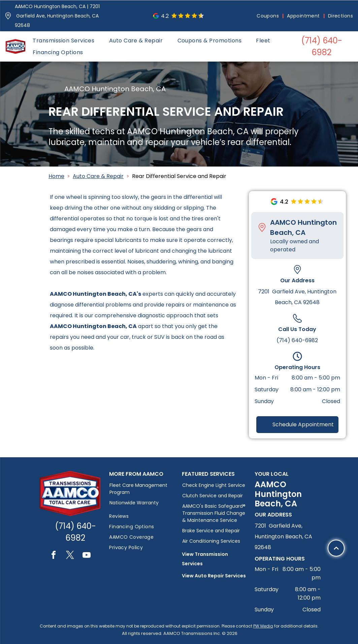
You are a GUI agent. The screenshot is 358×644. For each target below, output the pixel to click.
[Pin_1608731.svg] (8, 16)
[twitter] (70, 556)
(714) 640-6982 (297, 340)
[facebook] (54, 556)
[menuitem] (268, 16)
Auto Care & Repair (98, 176)
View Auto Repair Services (214, 576)
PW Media (263, 626)
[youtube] (87, 556)
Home (56, 176)
